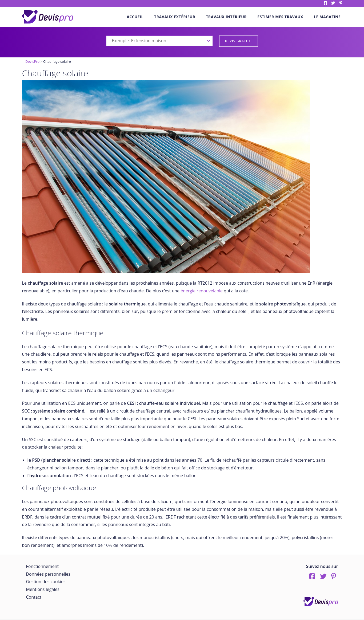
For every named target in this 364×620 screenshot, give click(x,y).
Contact (34, 597)
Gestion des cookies (46, 582)
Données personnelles (48, 574)
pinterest (341, 3)
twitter (333, 3)
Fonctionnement (43, 566)
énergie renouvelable (202, 291)
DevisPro (32, 61)
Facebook (325, 3)
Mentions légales (43, 589)
